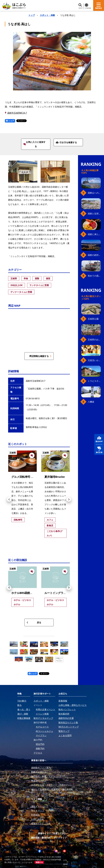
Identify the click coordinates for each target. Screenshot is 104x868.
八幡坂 (91, 402)
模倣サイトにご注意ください (52, 833)
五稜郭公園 (93, 319)
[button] (9, 499)
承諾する (39, 862)
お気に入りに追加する (34, 144)
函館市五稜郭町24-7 (17, 113)
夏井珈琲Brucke (55, 477)
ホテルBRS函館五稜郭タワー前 (30, 593)
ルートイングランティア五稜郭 (63, 593)
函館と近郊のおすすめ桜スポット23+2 (94, 214)
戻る (34, 622)
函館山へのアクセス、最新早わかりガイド (94, 193)
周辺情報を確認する (40, 356)
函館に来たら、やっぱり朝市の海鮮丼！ (94, 234)
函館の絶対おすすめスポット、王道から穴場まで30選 (94, 255)
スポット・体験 (47, 15)
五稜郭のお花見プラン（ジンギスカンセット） (94, 340)
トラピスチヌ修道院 (94, 381)
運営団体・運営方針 (41, 838)
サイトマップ (60, 838)
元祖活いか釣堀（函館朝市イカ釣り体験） (94, 360)
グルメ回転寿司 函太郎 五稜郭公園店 (35, 477)
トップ (32, 15)
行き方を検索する (66, 142)
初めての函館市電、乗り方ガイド (94, 276)
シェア (10, 121)
